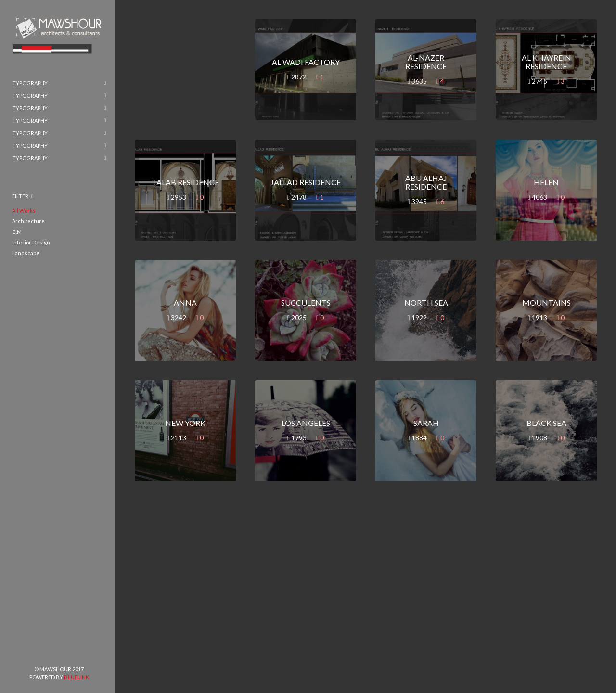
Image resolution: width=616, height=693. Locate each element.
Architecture (28, 221)
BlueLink (77, 677)
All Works (24, 211)
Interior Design (31, 242)
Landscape (26, 253)
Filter (20, 196)
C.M (17, 232)
